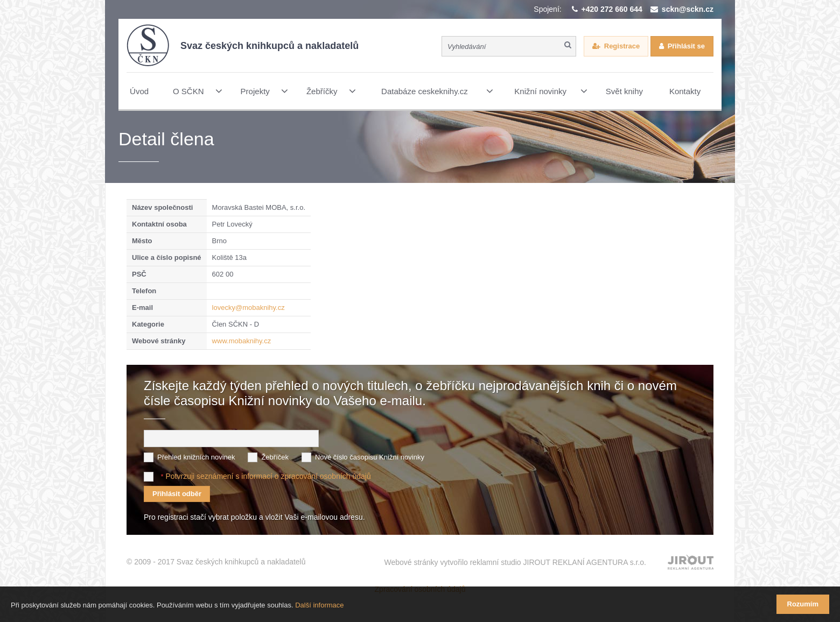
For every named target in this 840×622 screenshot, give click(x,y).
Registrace (622, 46)
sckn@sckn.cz (688, 9)
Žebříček (275, 457)
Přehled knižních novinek (196, 457)
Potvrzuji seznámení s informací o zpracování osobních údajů (268, 476)
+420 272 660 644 (612, 9)
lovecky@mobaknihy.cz (248, 308)
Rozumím (803, 604)
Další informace (319, 605)
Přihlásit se (686, 46)
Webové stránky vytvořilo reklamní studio (515, 562)
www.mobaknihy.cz (242, 341)
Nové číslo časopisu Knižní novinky (370, 457)
